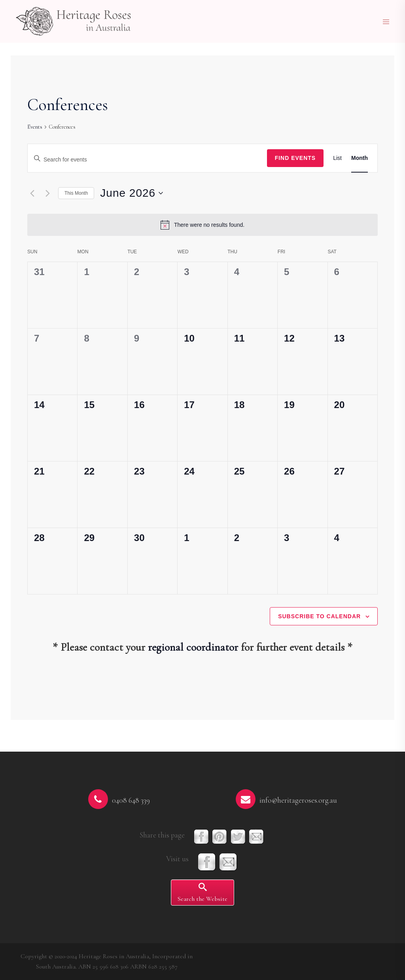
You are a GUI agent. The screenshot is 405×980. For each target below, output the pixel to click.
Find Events (295, 158)
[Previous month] (32, 193)
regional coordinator (193, 647)
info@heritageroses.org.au (298, 800)
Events (35, 127)
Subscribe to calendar (319, 616)
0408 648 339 (131, 800)
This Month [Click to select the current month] (76, 193)
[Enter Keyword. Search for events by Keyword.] (147, 160)
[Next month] (47, 193)
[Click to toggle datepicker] (132, 193)
